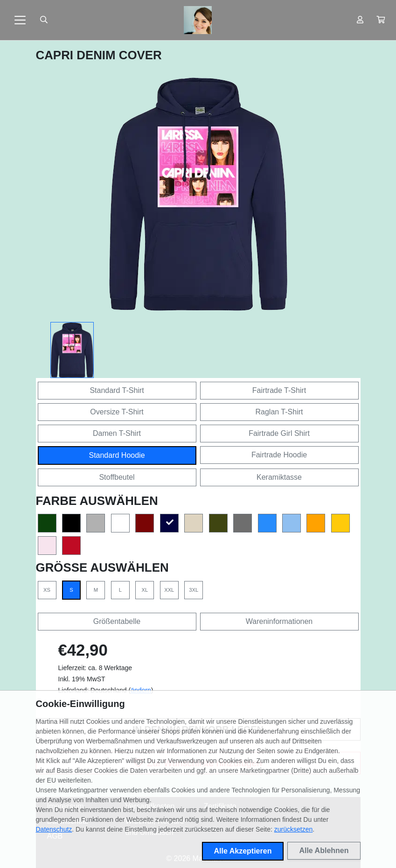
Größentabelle (117, 621)
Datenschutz (54, 829)
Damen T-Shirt (117, 433)
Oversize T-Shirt (117, 412)
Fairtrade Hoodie (279, 455)
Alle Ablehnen (324, 850)
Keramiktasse (279, 477)
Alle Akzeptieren (243, 851)
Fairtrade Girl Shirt (279, 433)
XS (47, 590)
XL (145, 590)
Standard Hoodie (117, 455)
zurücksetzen (293, 829)
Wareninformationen (279, 621)
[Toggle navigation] (20, 20)
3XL (194, 590)
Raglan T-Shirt (279, 412)
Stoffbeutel (117, 477)
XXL (169, 590)
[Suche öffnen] (44, 20)
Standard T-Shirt (117, 390)
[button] (381, 20)
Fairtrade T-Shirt (279, 390)
